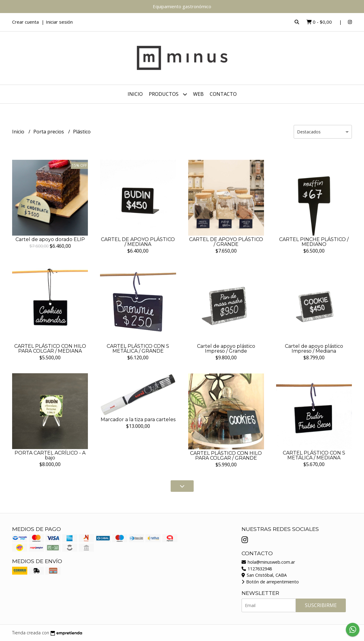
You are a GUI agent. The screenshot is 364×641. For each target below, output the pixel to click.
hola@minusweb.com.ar (268, 562)
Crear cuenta (25, 22)
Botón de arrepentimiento (270, 582)
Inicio (135, 94)
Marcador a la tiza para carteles (138, 420)
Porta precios (49, 132)
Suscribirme (321, 605)
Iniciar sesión (59, 22)
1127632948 (257, 569)
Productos (168, 94)
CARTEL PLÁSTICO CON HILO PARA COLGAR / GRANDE (226, 456)
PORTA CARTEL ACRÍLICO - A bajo (50, 455)
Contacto (223, 94)
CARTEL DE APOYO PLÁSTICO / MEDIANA (138, 242)
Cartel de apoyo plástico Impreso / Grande (226, 349)
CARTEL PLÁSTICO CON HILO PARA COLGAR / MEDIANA (50, 349)
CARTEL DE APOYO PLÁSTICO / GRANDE (226, 242)
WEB (198, 94)
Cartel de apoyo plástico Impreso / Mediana (314, 349)
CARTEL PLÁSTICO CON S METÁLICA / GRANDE (138, 349)
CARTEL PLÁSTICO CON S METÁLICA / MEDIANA (314, 455)
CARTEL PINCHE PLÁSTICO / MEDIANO (314, 242)
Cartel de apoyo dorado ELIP (50, 239)
